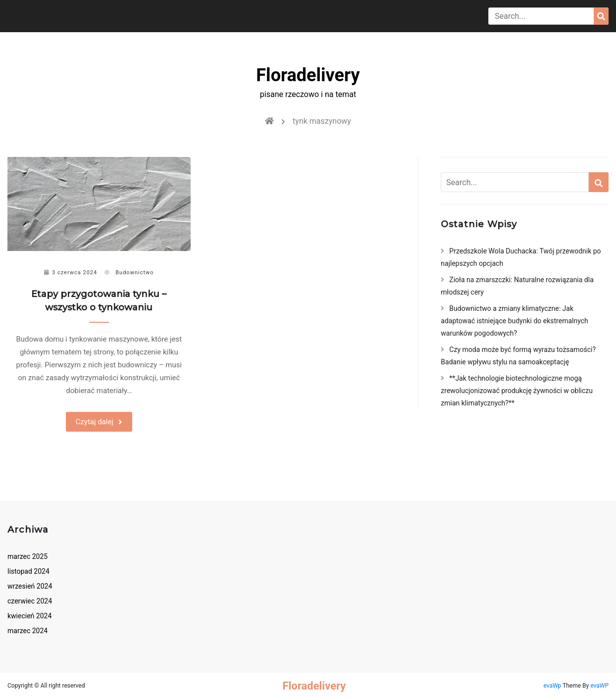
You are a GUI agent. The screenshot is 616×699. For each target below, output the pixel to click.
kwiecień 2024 (29, 616)
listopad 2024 (28, 571)
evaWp (553, 686)
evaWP (599, 686)
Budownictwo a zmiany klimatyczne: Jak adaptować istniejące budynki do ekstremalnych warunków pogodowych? (514, 321)
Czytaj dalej (95, 422)
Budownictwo (134, 273)
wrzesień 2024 (30, 586)
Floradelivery (308, 75)
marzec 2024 (27, 631)
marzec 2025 (27, 556)
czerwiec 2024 (30, 601)
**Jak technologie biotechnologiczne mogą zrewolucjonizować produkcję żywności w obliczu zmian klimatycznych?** (517, 391)
